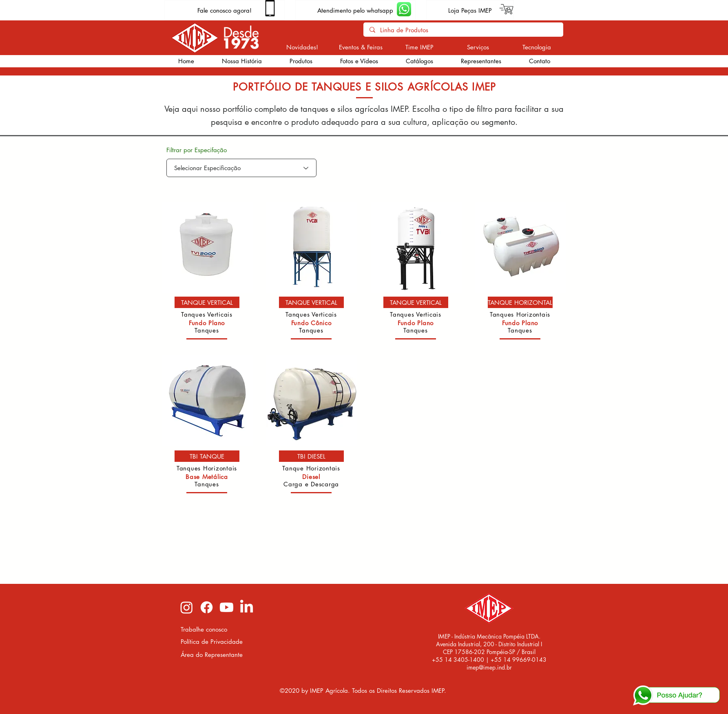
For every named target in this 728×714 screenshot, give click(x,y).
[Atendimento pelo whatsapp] (355, 10)
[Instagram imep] (187, 607)
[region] (207, 273)
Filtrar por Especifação (197, 150)
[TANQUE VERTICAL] (207, 302)
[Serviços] (478, 47)
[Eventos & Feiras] (361, 47)
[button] (301, 61)
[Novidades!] (302, 47)
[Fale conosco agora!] (225, 10)
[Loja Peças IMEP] (470, 10)
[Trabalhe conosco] (212, 629)
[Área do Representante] (212, 655)
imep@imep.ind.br (489, 667)
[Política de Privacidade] (212, 642)
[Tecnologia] (537, 47)
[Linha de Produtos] (463, 30)
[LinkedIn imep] (247, 607)
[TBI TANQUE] (207, 456)
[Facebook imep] (207, 607)
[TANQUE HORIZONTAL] (520, 302)
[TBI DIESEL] (311, 456)
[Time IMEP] (419, 47)
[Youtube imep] (227, 607)
